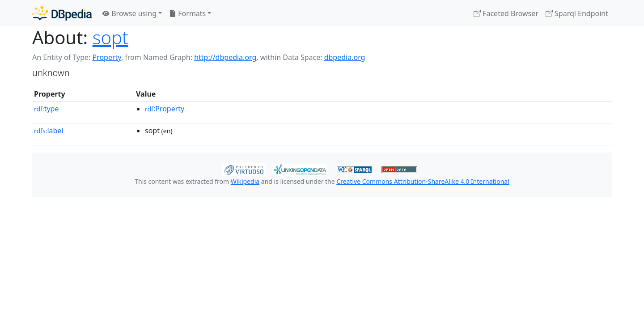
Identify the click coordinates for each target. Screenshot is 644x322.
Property (106, 57)
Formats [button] (187, 13)
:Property (165, 109)
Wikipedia (245, 181)
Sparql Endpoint (577, 13)
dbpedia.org (345, 57)
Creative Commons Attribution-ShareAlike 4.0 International (423, 181)
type (47, 109)
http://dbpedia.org (225, 57)
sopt (110, 37)
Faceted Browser (506, 13)
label (49, 131)
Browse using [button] (129, 13)
